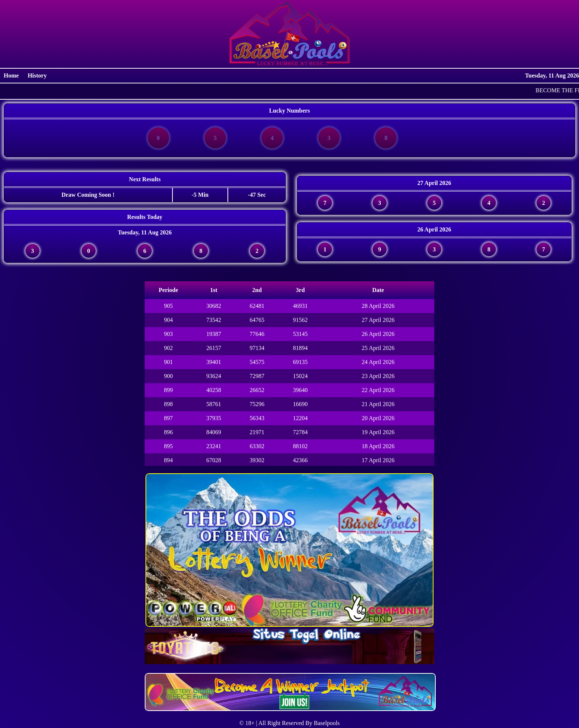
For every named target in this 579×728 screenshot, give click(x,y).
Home (12, 75)
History (37, 75)
